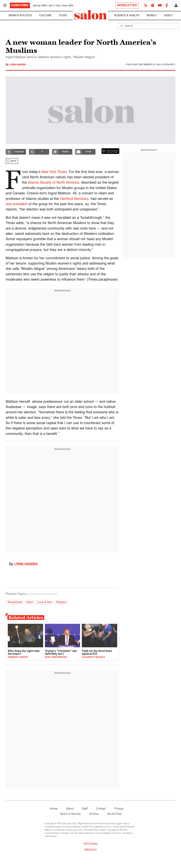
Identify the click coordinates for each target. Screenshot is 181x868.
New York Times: (56, 172)
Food (63, 15)
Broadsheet (15, 602)
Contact (101, 809)
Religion (61, 602)
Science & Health (127, 15)
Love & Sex (44, 602)
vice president (33, 204)
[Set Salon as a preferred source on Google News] (110, 151)
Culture (45, 15)
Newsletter (127, 5)
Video (168, 15)
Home (54, 809)
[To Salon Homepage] (90, 15)
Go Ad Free (114, 814)
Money (152, 15)
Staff (85, 809)
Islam (30, 602)
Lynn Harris (17, 65)
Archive (94, 814)
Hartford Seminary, (95, 199)
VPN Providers (90, 844)
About (70, 809)
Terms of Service (70, 814)
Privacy (119, 809)
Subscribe (20, 5)
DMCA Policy (91, 850)
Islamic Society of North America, (75, 183)
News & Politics (20, 15)
